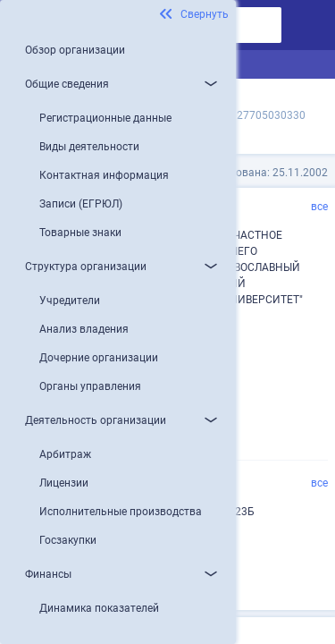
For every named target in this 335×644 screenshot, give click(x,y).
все (319, 207)
